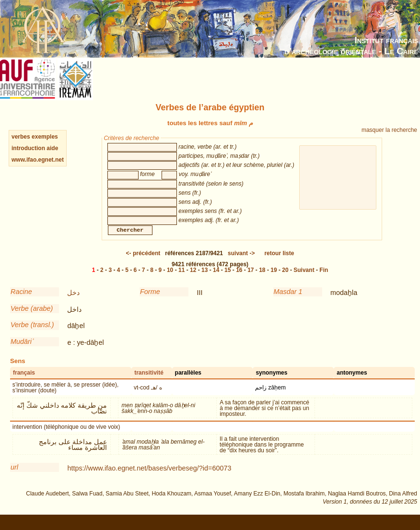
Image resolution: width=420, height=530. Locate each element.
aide (52, 148)
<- (143, 263)
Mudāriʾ (22, 351)
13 (204, 280)
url (14, 477)
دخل (73, 302)
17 (251, 280)
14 (216, 280)
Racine (21, 301)
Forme (150, 301)
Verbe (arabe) (32, 318)
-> (241, 263)
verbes (21, 137)
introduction (29, 148)
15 (227, 280)
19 (274, 280)
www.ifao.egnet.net (38, 160)
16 (239, 280)
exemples (45, 137)
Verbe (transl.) (32, 334)
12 (193, 280)
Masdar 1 (288, 301)
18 (262, 280)
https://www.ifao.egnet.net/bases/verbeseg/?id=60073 (149, 478)
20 (285, 280)
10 (170, 280)
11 (181, 280)
